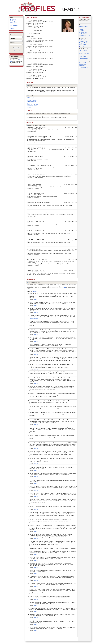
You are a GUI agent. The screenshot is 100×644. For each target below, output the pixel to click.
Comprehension (83, 32)
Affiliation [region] (30, 111)
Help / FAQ (12, 29)
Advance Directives (32, 99)
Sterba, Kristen (83, 64)
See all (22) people (84, 46)
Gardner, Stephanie (84, 40)
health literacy (31, 98)
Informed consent (32, 102)
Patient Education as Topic (84, 29)
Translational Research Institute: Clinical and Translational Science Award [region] (48, 114)
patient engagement (32, 106)
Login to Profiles (14, 25)
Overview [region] (30, 83)
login (64, 286)
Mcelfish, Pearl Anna (84, 53)
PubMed (36, 299)
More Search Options (16, 51)
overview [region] (30, 85)
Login (65, 287)
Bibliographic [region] (31, 280)
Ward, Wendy (82, 66)
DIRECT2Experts (14, 27)
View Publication (34, 318)
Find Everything (14, 21)
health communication (33, 104)
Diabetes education (32, 100)
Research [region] (30, 122)
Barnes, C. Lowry (83, 41)
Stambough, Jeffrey (84, 55)
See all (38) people (84, 58)
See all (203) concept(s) (85, 35)
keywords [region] (30, 96)
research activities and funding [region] (36, 125)
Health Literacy (83, 34)
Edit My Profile (13, 24)
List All (29, 291)
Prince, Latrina (83, 44)
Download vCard (37, 34)
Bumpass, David (83, 43)
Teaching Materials (84, 26)
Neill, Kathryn (82, 63)
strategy (29, 107)
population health (32, 103)
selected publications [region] (33, 282)
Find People (13, 19)
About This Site (13, 22)
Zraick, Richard (83, 50)
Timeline (35, 291)
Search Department (84, 67)
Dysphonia (82, 31)
